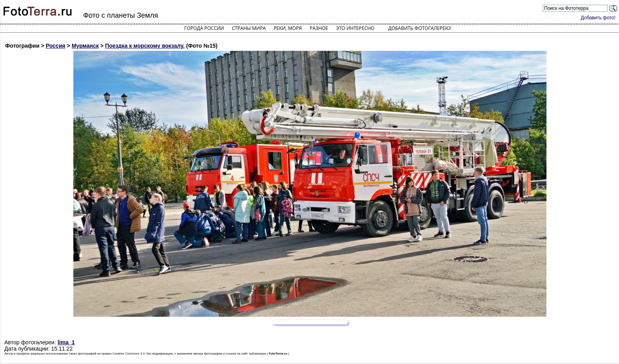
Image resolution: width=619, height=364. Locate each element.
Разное (319, 28)
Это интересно (355, 28)
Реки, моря (288, 28)
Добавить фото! (598, 18)
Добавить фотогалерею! (420, 28)
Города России (204, 28)
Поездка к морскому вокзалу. (145, 46)
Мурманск (85, 46)
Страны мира (249, 28)
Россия (56, 46)
